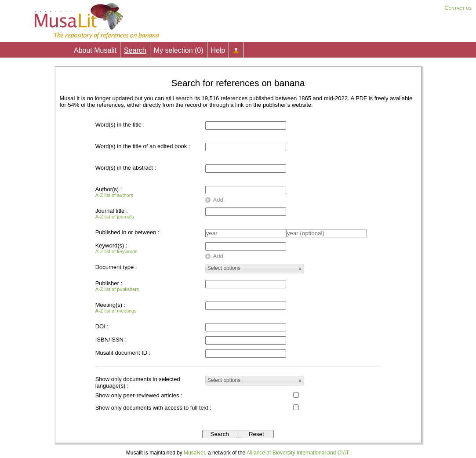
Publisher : (117, 286)
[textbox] (246, 190)
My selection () (179, 50)
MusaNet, (195, 453)
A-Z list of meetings (116, 311)
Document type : (116, 267)
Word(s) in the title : (120, 125)
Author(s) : (114, 192)
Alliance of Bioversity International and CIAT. (298, 453)
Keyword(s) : (116, 248)
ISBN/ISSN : (111, 340)
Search (135, 50)
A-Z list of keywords (116, 251)
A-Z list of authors (114, 195)
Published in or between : (127, 232)
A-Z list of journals (115, 217)
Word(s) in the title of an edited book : (143, 146)
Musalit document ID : (123, 353)
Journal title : (115, 213)
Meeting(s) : (116, 307)
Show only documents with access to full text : (153, 408)
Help (218, 50)
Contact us (458, 8)
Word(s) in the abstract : (126, 168)
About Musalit (95, 50)
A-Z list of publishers (117, 289)
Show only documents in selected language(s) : (138, 382)
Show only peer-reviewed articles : (139, 395)
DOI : (102, 326)
